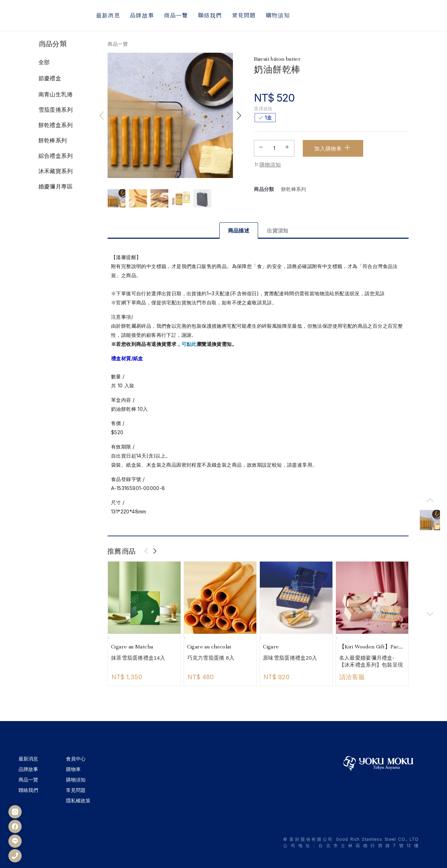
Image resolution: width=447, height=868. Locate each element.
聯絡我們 (28, 790)
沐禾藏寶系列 (56, 171)
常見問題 (76, 790)
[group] (430, 520)
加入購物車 (333, 148)
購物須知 (267, 165)
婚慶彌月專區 (56, 186)
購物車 (73, 769)
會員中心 (76, 759)
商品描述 (239, 231)
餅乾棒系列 (53, 140)
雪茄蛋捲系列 (56, 110)
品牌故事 (28, 769)
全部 (44, 62)
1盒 (268, 117)
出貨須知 (278, 231)
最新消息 (28, 759)
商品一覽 (118, 44)
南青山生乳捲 (56, 94)
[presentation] (147, 551)
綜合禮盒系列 (56, 156)
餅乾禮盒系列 (56, 125)
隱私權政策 (78, 800)
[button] (239, 116)
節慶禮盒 (50, 78)
